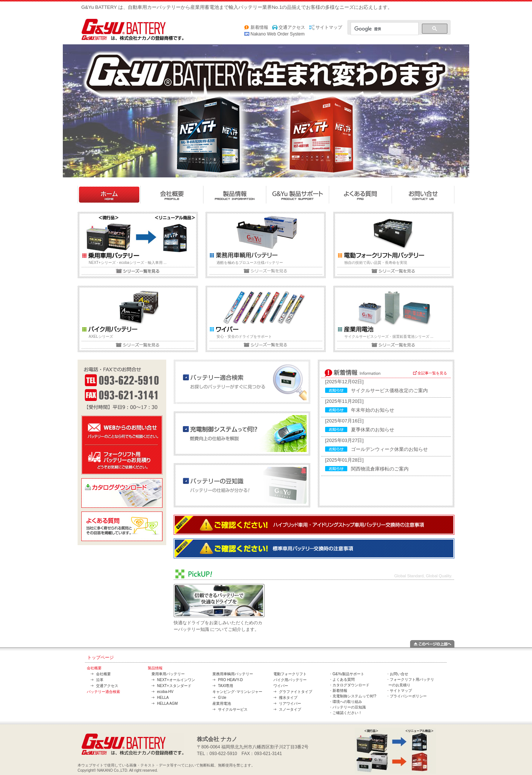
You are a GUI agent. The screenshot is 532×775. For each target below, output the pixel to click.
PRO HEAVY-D (230, 680)
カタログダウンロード (351, 685)
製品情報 (155, 668)
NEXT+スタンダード (174, 686)
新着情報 (259, 27)
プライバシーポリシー (408, 696)
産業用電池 (222, 703)
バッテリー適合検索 (103, 692)
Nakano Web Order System (278, 34)
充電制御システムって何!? (354, 696)
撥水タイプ (288, 698)
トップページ (100, 657)
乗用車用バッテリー (168, 674)
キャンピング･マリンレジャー (237, 692)
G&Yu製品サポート (348, 674)
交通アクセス (292, 27)
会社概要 (94, 668)
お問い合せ (399, 674)
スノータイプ (290, 709)
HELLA (163, 698)
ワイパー (281, 686)
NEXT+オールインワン (176, 680)
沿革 (100, 680)
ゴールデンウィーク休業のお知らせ (389, 449)
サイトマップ (329, 27)
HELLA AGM (167, 703)
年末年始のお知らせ (373, 410)
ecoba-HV (165, 692)
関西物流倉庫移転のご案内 (380, 469)
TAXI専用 (226, 686)
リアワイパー (290, 703)
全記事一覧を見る (432, 373)
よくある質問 (344, 679)
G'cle (222, 698)
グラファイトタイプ (296, 692)
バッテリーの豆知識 (349, 707)
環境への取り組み (347, 702)
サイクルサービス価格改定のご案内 (389, 390)
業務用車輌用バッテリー (233, 674)
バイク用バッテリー (290, 680)
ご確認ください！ (347, 713)
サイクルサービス (233, 709)
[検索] (384, 29)
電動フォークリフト (290, 674)
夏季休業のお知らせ (373, 430)
